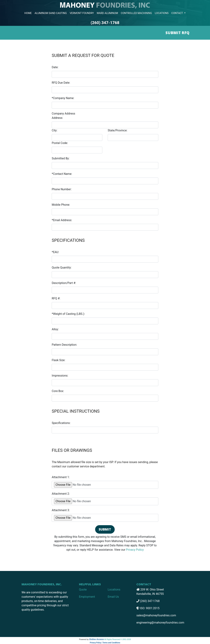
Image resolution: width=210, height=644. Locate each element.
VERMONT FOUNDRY (82, 13)
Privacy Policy (135, 550)
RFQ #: (56, 298)
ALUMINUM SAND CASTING (51, 13)
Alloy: (55, 329)
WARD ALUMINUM (107, 13)
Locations (114, 590)
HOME (28, 13)
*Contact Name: (62, 174)
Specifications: (61, 423)
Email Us (113, 597)
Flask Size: (58, 360)
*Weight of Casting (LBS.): (68, 314)
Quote (83, 590)
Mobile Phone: (61, 205)
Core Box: (58, 391)
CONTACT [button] (178, 13)
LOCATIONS (162, 13)
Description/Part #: (64, 283)
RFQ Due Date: (61, 83)
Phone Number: (62, 189)
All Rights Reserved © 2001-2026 (118, 639)
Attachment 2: (61, 494)
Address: (57, 118)
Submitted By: (61, 158)
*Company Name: (63, 98)
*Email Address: (62, 220)
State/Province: (117, 130)
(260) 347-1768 (105, 23)
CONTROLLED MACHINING (136, 13)
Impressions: (60, 376)
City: (54, 130)
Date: (55, 67)
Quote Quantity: (62, 268)
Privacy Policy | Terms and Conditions (105, 643)
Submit (105, 529)
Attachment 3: (61, 510)
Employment (87, 597)
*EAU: (55, 252)
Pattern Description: (64, 345)
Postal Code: (60, 143)
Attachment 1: (61, 477)
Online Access (96, 639)
